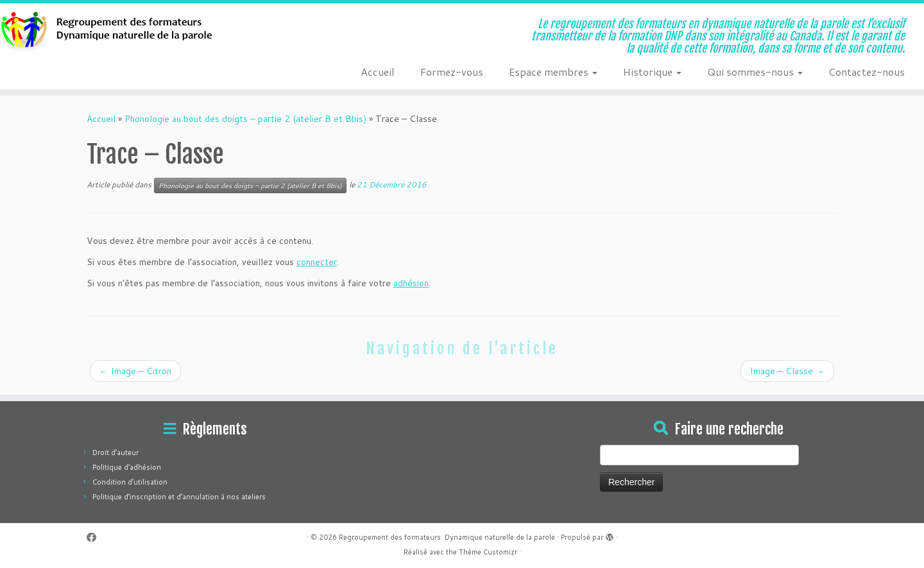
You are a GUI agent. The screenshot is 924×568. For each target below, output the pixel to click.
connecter (317, 262)
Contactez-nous (867, 72)
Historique (652, 72)
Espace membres (553, 72)
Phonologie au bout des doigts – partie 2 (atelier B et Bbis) (245, 119)
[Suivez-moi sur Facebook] (96, 538)
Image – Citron (135, 371)
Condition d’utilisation (130, 482)
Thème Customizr (488, 552)
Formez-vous (452, 72)
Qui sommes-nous (755, 72)
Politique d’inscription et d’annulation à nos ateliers (179, 497)
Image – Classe (787, 371)
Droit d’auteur (116, 452)
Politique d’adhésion (127, 467)
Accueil (378, 72)
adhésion (411, 283)
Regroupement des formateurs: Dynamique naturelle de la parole (447, 537)
